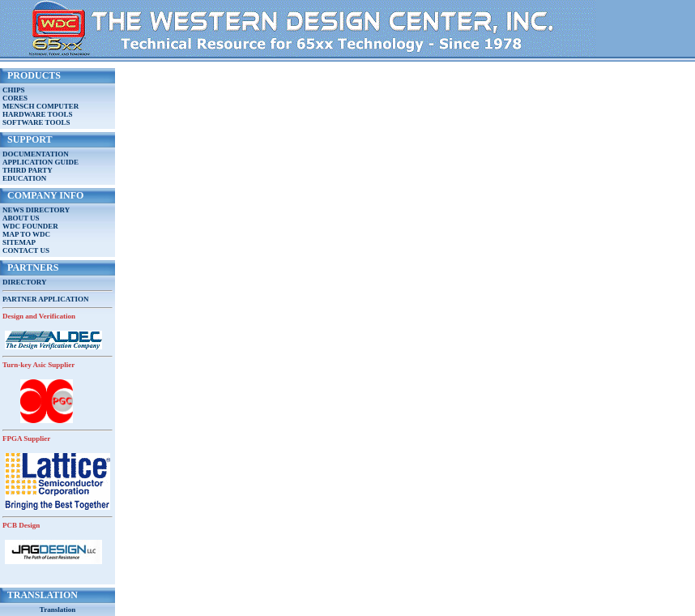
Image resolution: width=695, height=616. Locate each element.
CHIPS (14, 90)
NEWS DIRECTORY (36, 210)
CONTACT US (26, 250)
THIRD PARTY (28, 170)
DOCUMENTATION (36, 154)
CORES (15, 98)
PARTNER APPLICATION (46, 299)
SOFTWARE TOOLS (36, 122)
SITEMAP (19, 242)
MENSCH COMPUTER (41, 106)
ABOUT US (21, 218)
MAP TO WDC (26, 234)
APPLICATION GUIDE (41, 162)
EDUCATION (24, 178)
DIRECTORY (25, 282)
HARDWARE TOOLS (37, 114)
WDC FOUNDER (30, 226)
